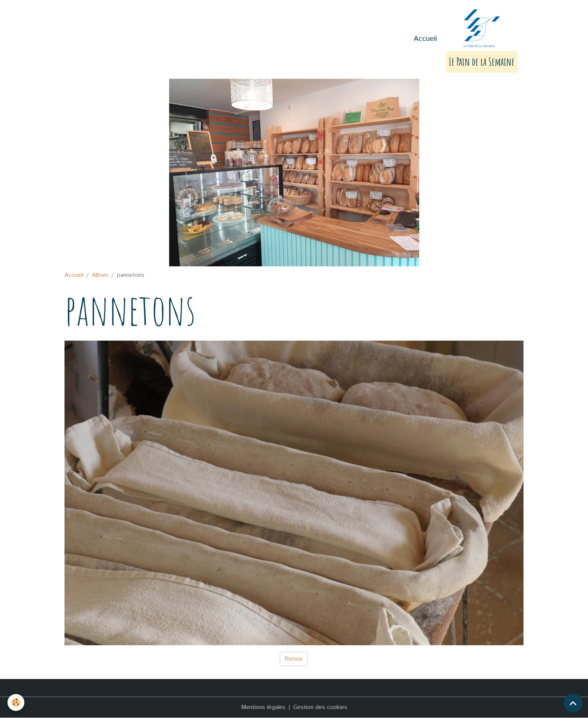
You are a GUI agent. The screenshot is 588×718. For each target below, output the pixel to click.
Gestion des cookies (320, 707)
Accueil (425, 39)
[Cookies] (16, 702)
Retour (294, 659)
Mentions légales (263, 707)
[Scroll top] (573, 703)
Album (100, 275)
